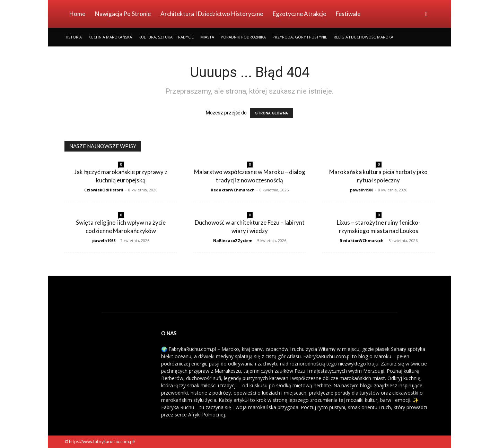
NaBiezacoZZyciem (233, 240)
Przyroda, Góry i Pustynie (300, 37)
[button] (426, 14)
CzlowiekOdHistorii (104, 190)
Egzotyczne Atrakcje (299, 14)
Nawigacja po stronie (123, 14)
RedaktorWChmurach (233, 190)
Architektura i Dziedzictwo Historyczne (212, 14)
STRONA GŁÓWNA (272, 113)
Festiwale (348, 14)
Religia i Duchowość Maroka (364, 37)
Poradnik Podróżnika (243, 37)
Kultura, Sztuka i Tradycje (166, 37)
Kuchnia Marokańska (110, 37)
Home (77, 14)
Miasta (207, 37)
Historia (73, 37)
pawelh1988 (362, 190)
